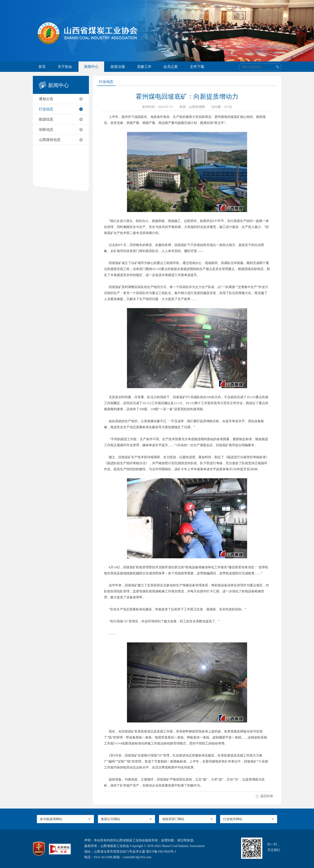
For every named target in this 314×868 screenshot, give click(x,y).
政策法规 (118, 67)
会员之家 (171, 67)
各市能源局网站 (51, 819)
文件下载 (197, 67)
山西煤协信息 (50, 140)
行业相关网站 (233, 819)
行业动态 (46, 109)
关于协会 (65, 67)
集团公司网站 (111, 819)
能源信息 (46, 119)
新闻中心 (91, 67)
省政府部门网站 (173, 819)
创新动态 (46, 130)
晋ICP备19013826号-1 (161, 851)
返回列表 (267, 796)
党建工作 (144, 67)
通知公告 (46, 99)
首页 (42, 67)
